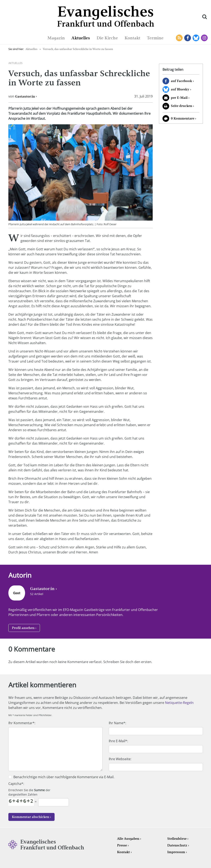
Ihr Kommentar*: (22, 723)
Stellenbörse (177, 839)
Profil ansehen (23, 628)
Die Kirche (107, 38)
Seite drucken (182, 106)
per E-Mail (179, 98)
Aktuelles (81, 38)
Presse (122, 845)
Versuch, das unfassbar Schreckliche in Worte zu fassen (78, 49)
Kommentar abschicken (31, 817)
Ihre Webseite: (120, 759)
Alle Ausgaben (128, 839)
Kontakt (132, 38)
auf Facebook (181, 81)
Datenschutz (177, 845)
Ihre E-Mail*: (118, 741)
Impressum (176, 852)
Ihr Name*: (117, 723)
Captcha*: (16, 784)
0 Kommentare (183, 118)
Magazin (56, 38)
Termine (155, 38)
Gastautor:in (25, 96)
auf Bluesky (180, 89)
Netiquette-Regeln (179, 703)
